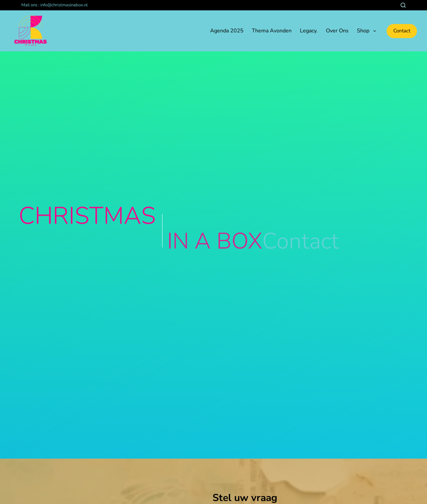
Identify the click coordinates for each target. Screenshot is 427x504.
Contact (402, 31)
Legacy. (309, 31)
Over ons (337, 31)
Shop (368, 31)
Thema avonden (272, 31)
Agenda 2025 (227, 31)
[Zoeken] (403, 5)
